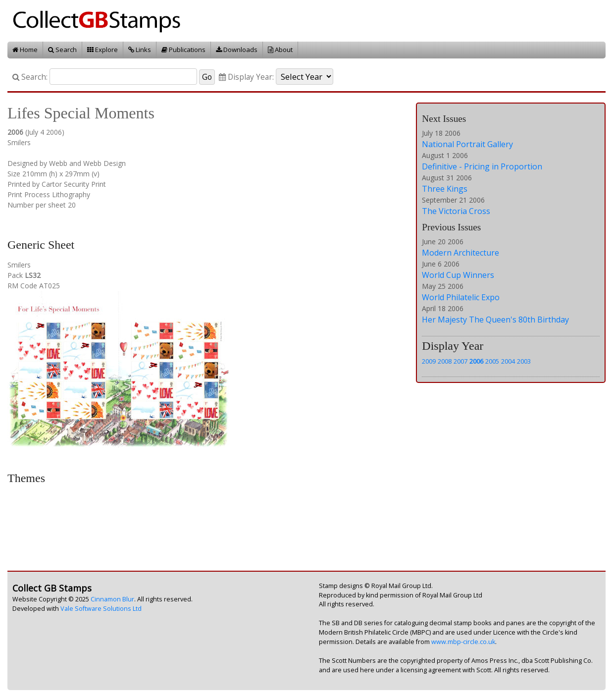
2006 (476, 361)
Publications (183, 50)
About (280, 50)
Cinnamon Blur (112, 599)
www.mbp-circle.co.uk (463, 642)
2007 (460, 361)
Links (140, 50)
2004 (508, 361)
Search (62, 50)
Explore (102, 50)
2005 (492, 361)
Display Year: (246, 77)
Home (25, 50)
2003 (524, 361)
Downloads (237, 50)
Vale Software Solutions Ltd (101, 609)
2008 (445, 361)
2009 (429, 361)
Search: (30, 77)
